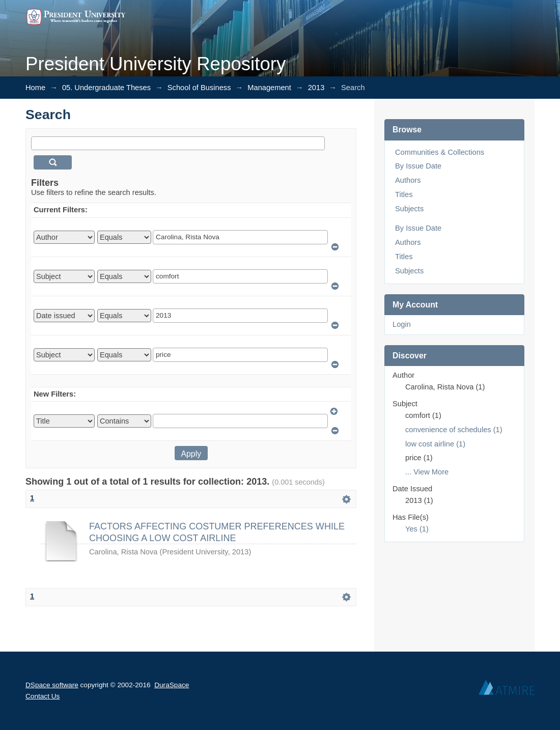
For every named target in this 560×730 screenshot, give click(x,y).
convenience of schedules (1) (454, 430)
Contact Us (43, 696)
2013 (316, 88)
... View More (427, 472)
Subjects (409, 209)
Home (35, 88)
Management (269, 88)
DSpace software (52, 685)
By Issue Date (418, 166)
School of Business (199, 88)
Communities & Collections (440, 152)
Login (402, 324)
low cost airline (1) (435, 444)
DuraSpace (172, 685)
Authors (408, 180)
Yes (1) (417, 529)
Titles (404, 194)
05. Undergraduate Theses (106, 88)
